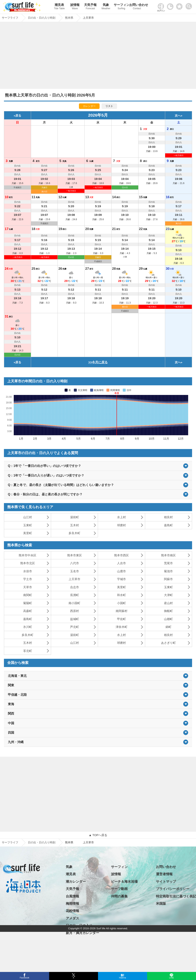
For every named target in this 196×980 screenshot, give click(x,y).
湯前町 (75, 517)
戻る (18, 115)
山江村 (28, 517)
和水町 (121, 595)
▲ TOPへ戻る (98, 835)
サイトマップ (166, 882)
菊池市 (168, 571)
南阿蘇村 (122, 611)
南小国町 (74, 603)
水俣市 (28, 571)
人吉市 (121, 563)
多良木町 (74, 533)
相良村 (168, 517)
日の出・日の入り (79, 926)
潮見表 (59, 7)
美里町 (28, 533)
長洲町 (75, 595)
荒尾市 (168, 563)
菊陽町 (28, 603)
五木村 (75, 525)
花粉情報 (72, 911)
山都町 (168, 619)
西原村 (75, 611)
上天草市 (74, 579)
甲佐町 (121, 619)
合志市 (75, 587)
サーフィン (121, 7)
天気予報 (90, 7)
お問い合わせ (137, 7)
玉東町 (28, 525)
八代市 (75, 563)
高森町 (28, 611)
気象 (106, 7)
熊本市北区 (28, 563)
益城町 (75, 619)
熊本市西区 (121, 555)
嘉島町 (168, 525)
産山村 (168, 603)
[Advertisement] (98, 56)
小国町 (121, 603)
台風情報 (72, 896)
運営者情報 (164, 874)
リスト (109, 106)
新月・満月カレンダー (82, 933)
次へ (178, 115)
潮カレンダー (76, 882)
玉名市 (75, 571)
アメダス (72, 918)
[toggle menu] (190, 5)
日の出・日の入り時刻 (42, 842)
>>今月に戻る (98, 362)
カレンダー (89, 106)
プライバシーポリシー (173, 889)
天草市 (28, 587)
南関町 (28, 595)
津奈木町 (122, 627)
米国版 (161, 904)
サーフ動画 (119, 889)
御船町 (168, 611)
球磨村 (121, 525)
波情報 (75, 7)
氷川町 (28, 627)
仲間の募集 (119, 896)
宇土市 (28, 579)
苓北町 (28, 651)
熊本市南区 (168, 555)
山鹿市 (121, 571)
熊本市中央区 (27, 555)
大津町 (168, 595)
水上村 (121, 517)
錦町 (169, 627)
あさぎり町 (168, 643)
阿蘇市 (168, 579)
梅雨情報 (72, 904)
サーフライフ (10, 842)
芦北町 (75, 627)
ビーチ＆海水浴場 (124, 882)
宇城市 (121, 579)
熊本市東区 (75, 555)
